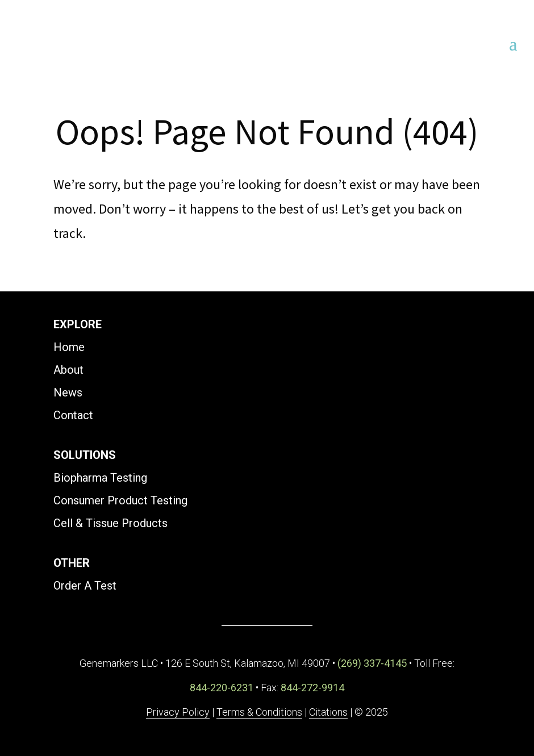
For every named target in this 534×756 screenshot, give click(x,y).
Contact (73, 415)
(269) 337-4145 (372, 663)
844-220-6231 (222, 688)
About (68, 370)
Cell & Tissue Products (110, 523)
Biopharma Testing (100, 478)
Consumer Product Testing (120, 500)
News (68, 392)
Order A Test (85, 586)
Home (69, 347)
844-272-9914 (312, 688)
